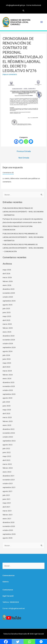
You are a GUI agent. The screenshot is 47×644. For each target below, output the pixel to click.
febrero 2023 (8, 421)
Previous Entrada (24, 151)
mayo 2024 (7, 363)
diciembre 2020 (9, 522)
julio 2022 (6, 448)
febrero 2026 (8, 281)
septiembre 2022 (9, 441)
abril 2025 (6, 320)
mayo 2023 (7, 410)
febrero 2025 (8, 328)
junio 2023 (7, 406)
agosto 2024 (8, 351)
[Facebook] (16, 142)
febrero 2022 (8, 468)
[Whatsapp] (26, 142)
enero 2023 (7, 425)
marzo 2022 (7, 464)
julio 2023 (6, 402)
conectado (24, 178)
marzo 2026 (7, 277)
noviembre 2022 (9, 433)
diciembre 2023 (9, 382)
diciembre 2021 (9, 476)
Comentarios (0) (8, 173)
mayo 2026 (7, 270)
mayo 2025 (7, 316)
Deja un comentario (10, 74)
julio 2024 (6, 355)
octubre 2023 (8, 390)
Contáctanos (8, 590)
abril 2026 (6, 273)
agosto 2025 (8, 305)
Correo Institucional (34, 5)
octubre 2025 (8, 297)
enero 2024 (7, 378)
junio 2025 (7, 312)
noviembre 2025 (9, 293)
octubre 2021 (8, 483)
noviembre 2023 (9, 386)
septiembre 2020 (9, 534)
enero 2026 (7, 285)
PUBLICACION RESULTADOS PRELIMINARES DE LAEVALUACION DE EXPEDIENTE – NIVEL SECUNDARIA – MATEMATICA (23, 237)
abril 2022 (6, 460)
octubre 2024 (8, 343)
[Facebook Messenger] (31, 142)
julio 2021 (6, 495)
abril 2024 (6, 367)
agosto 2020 (8, 538)
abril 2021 (6, 507)
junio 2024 (7, 359)
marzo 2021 (7, 511)
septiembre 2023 (9, 394)
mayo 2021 (7, 503)
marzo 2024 (7, 371)
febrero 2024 (8, 375)
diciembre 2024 (9, 336)
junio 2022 (7, 452)
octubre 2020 (8, 530)
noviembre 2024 (9, 340)
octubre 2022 (8, 437)
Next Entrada (24, 158)
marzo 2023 (7, 417)
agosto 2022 (8, 445)
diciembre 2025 (9, 289)
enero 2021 (7, 519)
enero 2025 (7, 332)
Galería (6, 582)
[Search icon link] (24, 11)
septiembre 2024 (9, 347)
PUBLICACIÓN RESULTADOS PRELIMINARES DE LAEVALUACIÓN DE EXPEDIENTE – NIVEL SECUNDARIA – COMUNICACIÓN (23, 248)
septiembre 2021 (9, 487)
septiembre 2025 (9, 301)
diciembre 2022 (9, 429)
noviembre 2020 (9, 526)
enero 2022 (7, 472)
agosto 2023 (8, 398)
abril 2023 (6, 413)
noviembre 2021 (9, 480)
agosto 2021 (8, 491)
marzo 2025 (7, 324)
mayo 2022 (7, 456)
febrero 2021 (8, 515)
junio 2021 (7, 499)
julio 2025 (6, 308)
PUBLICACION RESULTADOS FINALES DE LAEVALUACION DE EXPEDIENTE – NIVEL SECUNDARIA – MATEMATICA (23, 212)
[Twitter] (21, 142)
